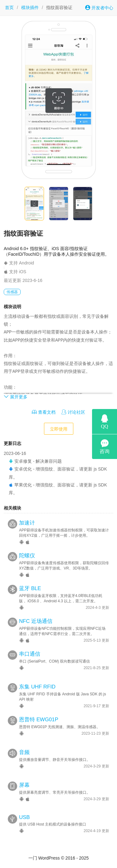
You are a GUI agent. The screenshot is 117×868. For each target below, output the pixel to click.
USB (24, 817)
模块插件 (30, 7)
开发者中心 (99, 8)
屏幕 (24, 785)
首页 (9, 7)
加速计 (27, 523)
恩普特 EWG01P (39, 720)
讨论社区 (73, 412)
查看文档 (44, 412)
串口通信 (30, 654)
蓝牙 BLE (30, 588)
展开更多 (16, 397)
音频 (24, 752)
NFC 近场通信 (36, 621)
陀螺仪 (27, 556)
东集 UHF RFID (37, 687)
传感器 (12, 292)
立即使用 (59, 429)
